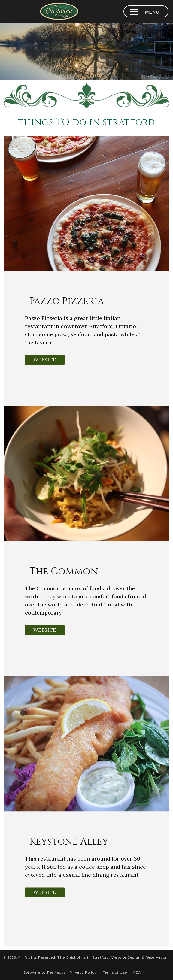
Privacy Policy (83, 972)
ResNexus (56, 972)
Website (45, 360)
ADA (137, 972)
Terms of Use (115, 972)
